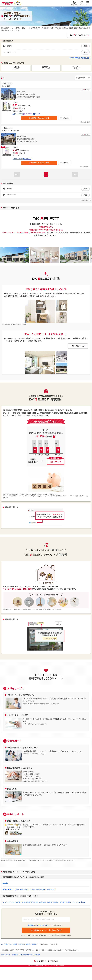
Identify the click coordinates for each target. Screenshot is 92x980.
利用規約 (15, 955)
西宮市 (32, 890)
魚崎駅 (50, 902)
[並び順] (83, 78)
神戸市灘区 (24, 890)
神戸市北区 (51, 890)
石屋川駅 (35, 902)
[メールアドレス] (46, 919)
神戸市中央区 (41, 890)
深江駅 (62, 902)
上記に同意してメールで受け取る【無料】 (46, 930)
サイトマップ (6, 955)
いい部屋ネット (6, 944)
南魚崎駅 (43, 902)
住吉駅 (68, 902)
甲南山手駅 (26, 902)
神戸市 (22, 944)
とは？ (79, 35)
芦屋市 (16, 890)
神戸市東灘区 (8, 890)
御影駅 (18, 902)
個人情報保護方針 (26, 955)
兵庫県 (5, 883)
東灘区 (28, 944)
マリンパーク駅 (9, 902)
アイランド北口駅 (79, 902)
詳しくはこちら (78, 346)
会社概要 (37, 955)
